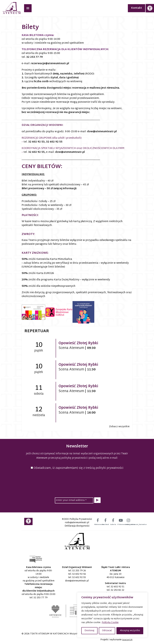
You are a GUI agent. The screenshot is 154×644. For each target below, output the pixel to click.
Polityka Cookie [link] (110, 623)
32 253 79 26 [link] (79, 571)
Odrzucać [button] (107, 631)
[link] (150, 8)
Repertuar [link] (37, 331)
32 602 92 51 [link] (118, 587)
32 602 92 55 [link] (54, 142)
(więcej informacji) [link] (65, 189)
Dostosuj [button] (89, 631)
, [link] (45, 152)
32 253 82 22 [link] (117, 590)
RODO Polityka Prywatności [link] (77, 519)
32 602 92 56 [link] (79, 574)
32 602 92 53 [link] (36, 142)
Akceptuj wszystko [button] (130, 631)
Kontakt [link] (137, 8)
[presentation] (77, 483)
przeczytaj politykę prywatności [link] (67, 458)
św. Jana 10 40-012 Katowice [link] (116, 576)
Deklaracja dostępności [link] (77, 526)
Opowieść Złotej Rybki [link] (78, 343)
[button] (97, 500)
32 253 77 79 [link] (34, 57)
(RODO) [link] (90, 74)
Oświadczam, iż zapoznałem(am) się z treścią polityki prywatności (77, 468)
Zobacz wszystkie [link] (119, 427)
